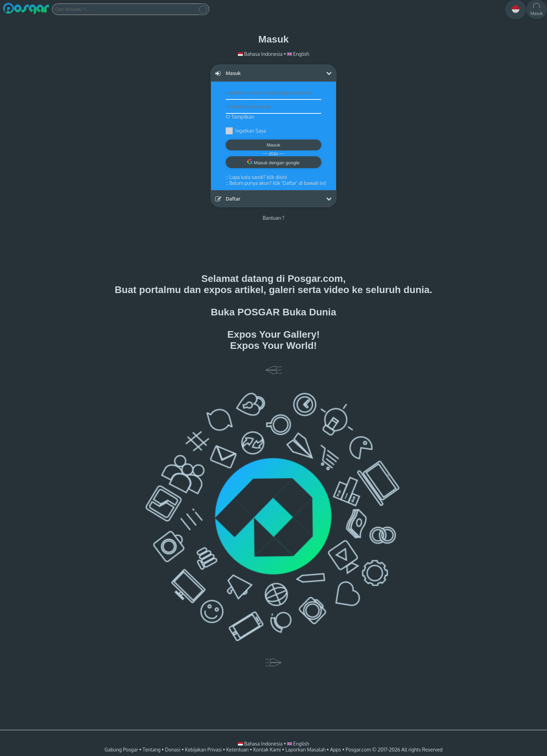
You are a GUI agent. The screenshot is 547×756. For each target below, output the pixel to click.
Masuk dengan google (273, 162)
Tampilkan (240, 117)
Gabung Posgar (121, 750)
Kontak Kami (267, 750)
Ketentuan (237, 750)
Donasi (173, 750)
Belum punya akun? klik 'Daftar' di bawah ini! (278, 183)
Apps (336, 750)
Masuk (273, 145)
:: (256, 177)
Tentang (152, 750)
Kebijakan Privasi (203, 750)
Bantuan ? (273, 218)
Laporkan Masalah (305, 750)
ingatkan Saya (250, 131)
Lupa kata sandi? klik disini (258, 177)
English (298, 54)
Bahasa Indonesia (261, 54)
